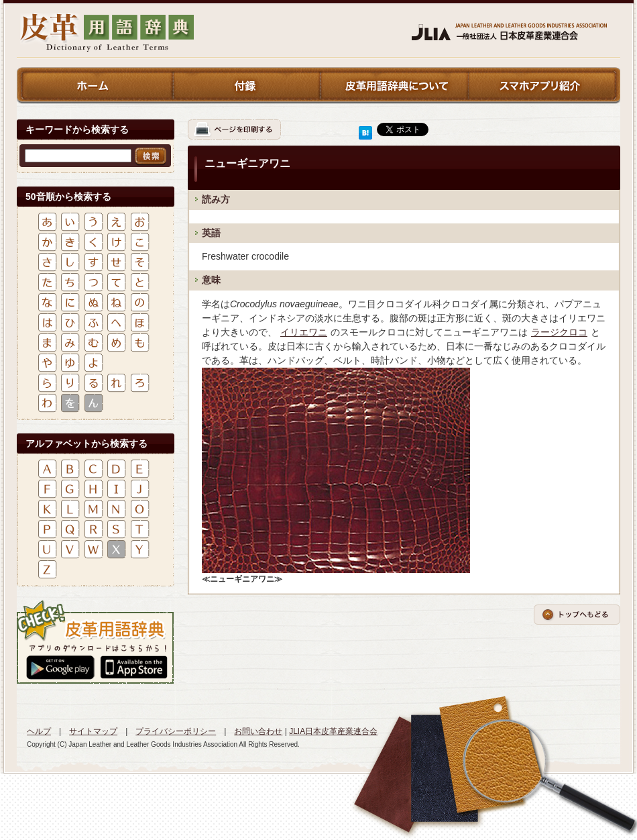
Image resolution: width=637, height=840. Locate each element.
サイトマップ (93, 731)
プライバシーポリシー (176, 731)
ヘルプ (39, 731)
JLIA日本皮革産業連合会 (333, 731)
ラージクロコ (559, 332)
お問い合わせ (258, 731)
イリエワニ (304, 332)
